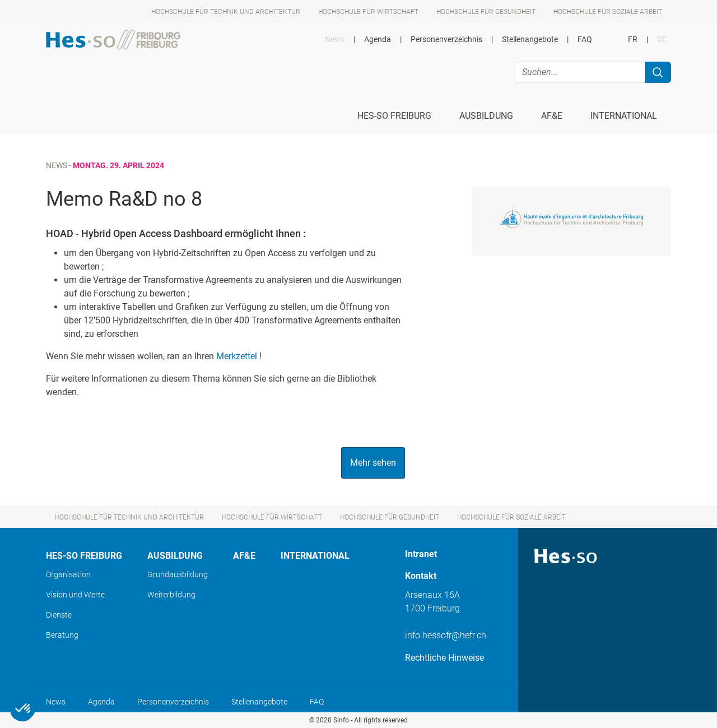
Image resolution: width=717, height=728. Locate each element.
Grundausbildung (178, 574)
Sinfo (341, 720)
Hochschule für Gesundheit (486, 12)
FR (633, 40)
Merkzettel (237, 356)
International (315, 556)
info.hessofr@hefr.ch (446, 635)
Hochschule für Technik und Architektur (226, 12)
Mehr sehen (373, 463)
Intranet (421, 554)
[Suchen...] (580, 72)
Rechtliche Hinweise (444, 658)
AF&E (244, 556)
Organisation (68, 574)
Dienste (59, 615)
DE (662, 40)
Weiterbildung (171, 595)
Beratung (62, 635)
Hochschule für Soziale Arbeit (608, 12)
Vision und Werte (75, 595)
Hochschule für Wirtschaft (368, 12)
